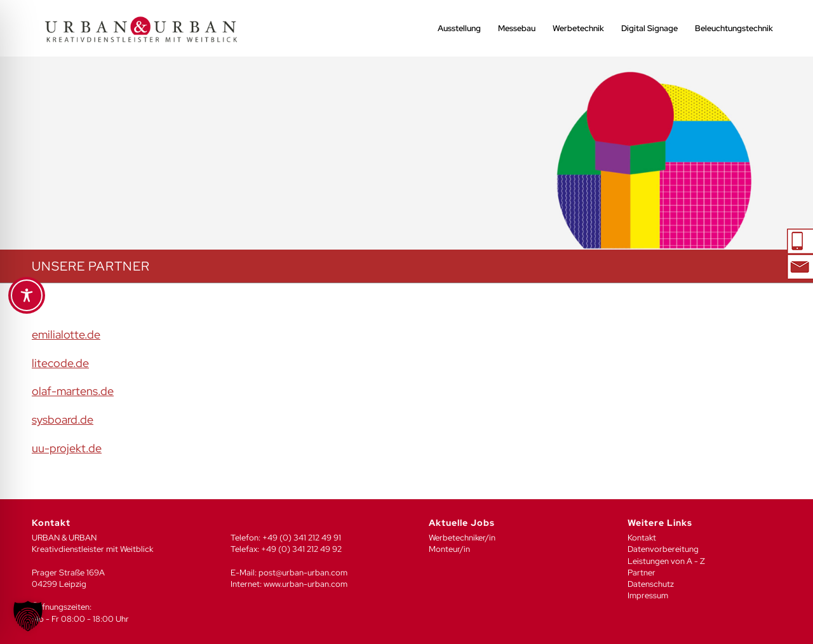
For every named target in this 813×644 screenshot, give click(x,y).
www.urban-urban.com (306, 584)
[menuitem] (459, 29)
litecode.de (60, 363)
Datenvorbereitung (663, 549)
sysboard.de (63, 419)
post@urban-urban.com (303, 573)
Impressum (648, 595)
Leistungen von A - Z (666, 561)
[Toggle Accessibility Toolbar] (27, 295)
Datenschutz (651, 584)
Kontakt (642, 538)
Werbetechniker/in (462, 538)
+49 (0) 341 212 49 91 (302, 538)
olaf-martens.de (73, 391)
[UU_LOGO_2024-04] (141, 29)
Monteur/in (449, 549)
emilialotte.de (66, 334)
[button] (28, 616)
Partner (642, 573)
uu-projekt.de (67, 448)
